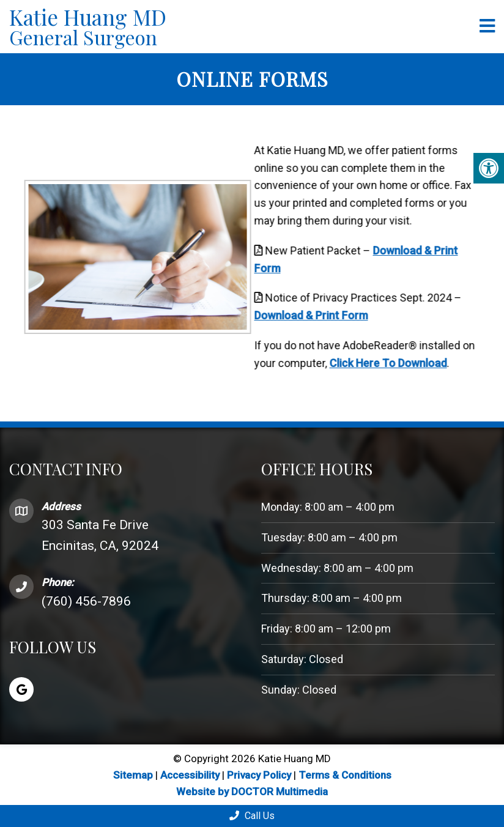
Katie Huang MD (240, 27)
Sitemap (133, 775)
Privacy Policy (260, 775)
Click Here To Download (375, 363)
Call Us (252, 816)
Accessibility (190, 775)
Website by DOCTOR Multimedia (252, 792)
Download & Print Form (298, 315)
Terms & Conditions (345, 775)
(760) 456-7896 (86, 601)
